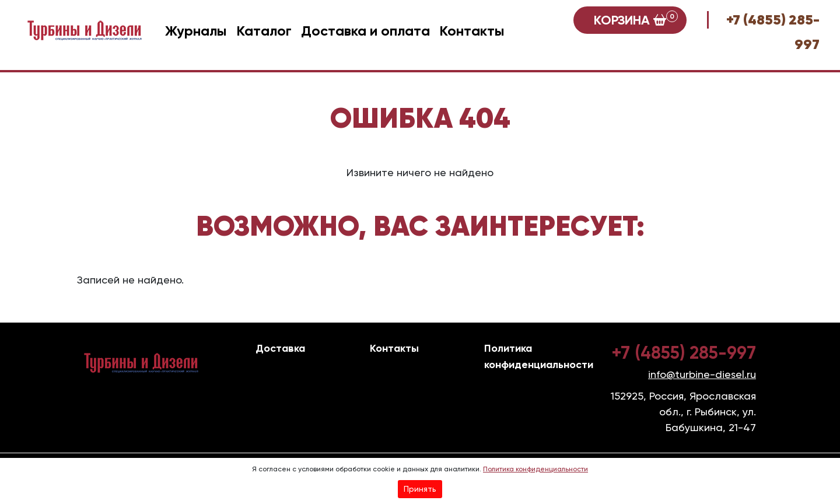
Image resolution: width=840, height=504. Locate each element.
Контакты (472, 31)
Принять (420, 489)
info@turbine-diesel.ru (702, 374)
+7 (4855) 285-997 (684, 353)
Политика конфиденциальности (535, 469)
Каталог (264, 31)
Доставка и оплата (365, 31)
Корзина (636, 19)
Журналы (196, 31)
